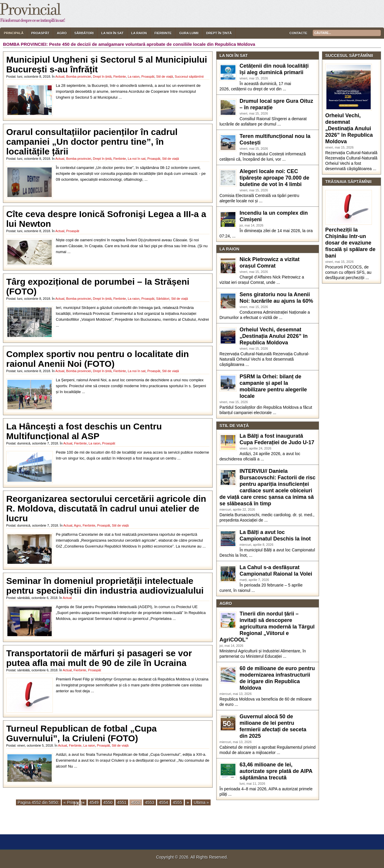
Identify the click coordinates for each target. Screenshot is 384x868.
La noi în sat (112, 33)
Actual (60, 76)
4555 (177, 802)
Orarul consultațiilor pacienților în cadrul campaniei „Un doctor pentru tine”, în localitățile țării (92, 142)
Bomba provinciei (79, 76)
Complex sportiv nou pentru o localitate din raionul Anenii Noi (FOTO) (97, 359)
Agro (62, 33)
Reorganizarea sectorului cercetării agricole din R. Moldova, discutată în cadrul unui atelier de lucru (106, 508)
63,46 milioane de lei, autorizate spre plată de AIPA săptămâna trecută (276, 771)
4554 (163, 802)
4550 (108, 802)
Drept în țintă (219, 33)
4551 (122, 802)
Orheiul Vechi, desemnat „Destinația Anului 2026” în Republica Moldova (274, 336)
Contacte (298, 33)
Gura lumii (189, 33)
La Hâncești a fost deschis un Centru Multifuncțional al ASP (84, 431)
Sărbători (84, 33)
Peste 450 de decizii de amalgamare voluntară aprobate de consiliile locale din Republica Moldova (152, 44)
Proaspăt (40, 33)
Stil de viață (165, 76)
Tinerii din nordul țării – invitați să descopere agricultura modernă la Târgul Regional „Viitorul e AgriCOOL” (267, 627)
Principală (14, 33)
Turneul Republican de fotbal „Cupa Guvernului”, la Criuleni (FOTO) (81, 733)
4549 (94, 802)
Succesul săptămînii (189, 76)
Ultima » (201, 802)
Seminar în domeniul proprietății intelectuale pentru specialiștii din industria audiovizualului (105, 586)
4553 (150, 802)
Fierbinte (163, 33)
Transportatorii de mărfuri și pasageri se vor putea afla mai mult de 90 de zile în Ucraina (99, 658)
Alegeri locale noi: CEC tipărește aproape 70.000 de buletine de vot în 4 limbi (274, 178)
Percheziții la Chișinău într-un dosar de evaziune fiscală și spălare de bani (350, 243)
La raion (139, 33)
